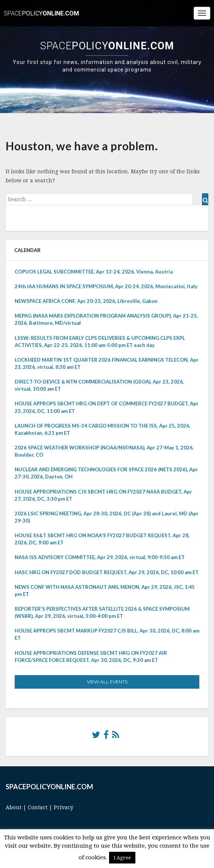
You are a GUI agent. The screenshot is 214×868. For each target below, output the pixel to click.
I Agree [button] (122, 858)
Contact (38, 807)
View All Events (107, 682)
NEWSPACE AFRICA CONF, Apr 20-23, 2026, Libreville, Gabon (86, 301)
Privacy (64, 807)
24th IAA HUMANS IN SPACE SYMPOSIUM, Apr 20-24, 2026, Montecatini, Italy (106, 286)
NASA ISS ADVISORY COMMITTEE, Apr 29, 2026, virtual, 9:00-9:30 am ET (100, 557)
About (14, 807)
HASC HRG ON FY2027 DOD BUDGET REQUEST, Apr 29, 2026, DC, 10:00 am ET (107, 572)
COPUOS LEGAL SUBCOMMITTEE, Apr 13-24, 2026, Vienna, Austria (94, 272)
